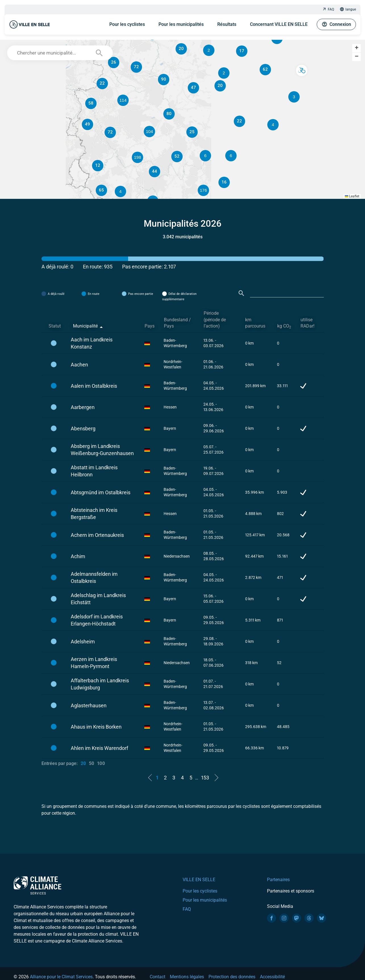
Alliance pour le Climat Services (61, 977)
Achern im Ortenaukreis (97, 535)
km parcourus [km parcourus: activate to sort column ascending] (255, 323)
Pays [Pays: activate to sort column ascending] (150, 326)
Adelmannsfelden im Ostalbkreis (94, 577)
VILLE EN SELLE (199, 880)
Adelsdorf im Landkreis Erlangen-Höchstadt (97, 620)
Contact (158, 977)
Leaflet (352, 196)
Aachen (79, 365)
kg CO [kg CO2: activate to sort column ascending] (284, 326)
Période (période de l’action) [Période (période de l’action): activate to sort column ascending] (215, 320)
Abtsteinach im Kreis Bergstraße (94, 514)
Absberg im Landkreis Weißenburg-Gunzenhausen (102, 450)
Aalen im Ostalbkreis (94, 386)
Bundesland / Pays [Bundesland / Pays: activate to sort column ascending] (177, 323)
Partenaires (278, 880)
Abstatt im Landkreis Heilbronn (94, 471)
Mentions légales (187, 977)
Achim (78, 556)
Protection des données (232, 977)
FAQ (328, 10)
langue (348, 10)
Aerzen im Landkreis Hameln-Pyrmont (94, 663)
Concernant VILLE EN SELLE (279, 24)
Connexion (336, 24)
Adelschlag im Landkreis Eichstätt (98, 599)
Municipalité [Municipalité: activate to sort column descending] (85, 326)
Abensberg (83, 429)
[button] (231, 156)
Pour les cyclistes (127, 24)
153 (205, 778)
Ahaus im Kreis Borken (96, 727)
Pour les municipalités (181, 24)
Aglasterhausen (89, 705)
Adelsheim (83, 642)
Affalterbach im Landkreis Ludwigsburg (100, 684)
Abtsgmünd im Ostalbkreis (101, 492)
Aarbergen (83, 407)
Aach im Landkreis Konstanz (92, 343)
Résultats (227, 24)
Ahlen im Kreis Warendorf (99, 748)
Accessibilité (272, 977)
